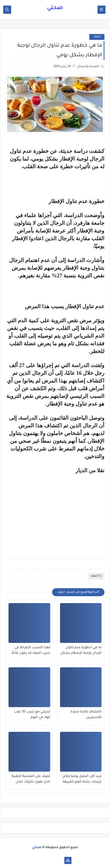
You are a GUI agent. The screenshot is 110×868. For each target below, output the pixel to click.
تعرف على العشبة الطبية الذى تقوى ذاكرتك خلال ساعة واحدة (31, 779)
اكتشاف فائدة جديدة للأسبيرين (86, 715)
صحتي (55, 8)
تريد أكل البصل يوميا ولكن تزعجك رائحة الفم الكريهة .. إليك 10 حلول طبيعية (82, 779)
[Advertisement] (60, 511)
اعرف (97, 37)
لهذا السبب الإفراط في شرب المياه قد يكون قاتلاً (31, 650)
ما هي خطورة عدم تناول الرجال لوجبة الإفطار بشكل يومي (81, 651)
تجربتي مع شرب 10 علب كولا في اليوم (32, 715)
